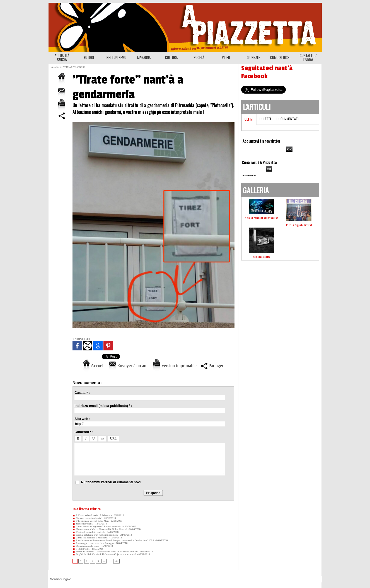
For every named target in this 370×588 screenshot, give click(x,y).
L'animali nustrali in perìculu (89, 532)
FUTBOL (89, 57)
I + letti (265, 119)
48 (116, 561)
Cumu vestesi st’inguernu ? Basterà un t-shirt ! (98, 526)
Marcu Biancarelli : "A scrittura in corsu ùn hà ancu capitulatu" (106, 552)
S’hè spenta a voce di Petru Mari (91, 521)
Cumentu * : (84, 432)
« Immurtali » (81, 549)
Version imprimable (175, 366)
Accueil (94, 366)
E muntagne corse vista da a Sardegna (93, 543)
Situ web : (82, 419)
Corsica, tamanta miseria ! (87, 518)
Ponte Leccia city (261, 257)
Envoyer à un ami (129, 366)
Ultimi (249, 119)
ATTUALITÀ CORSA (62, 57)
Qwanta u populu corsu (86, 546)
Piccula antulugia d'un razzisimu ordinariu (95, 535)
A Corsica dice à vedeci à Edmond (91, 515)
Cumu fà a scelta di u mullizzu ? (90, 538)
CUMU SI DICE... (281, 57)
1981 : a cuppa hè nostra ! (299, 225)
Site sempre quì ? (83, 524)
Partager (212, 366)
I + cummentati (288, 119)
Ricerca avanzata (249, 175)
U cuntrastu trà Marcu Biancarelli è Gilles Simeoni (100, 529)
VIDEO (226, 57)
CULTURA (171, 57)
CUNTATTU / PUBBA (308, 57)
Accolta (55, 67)
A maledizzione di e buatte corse (261, 218)
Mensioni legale (61, 579)
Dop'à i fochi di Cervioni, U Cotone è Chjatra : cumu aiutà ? (104, 554)
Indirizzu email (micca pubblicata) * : (103, 406)
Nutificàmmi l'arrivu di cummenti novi (111, 482)
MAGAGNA (144, 57)
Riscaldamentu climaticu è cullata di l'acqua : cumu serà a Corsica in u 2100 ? (113, 540)
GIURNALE (253, 57)
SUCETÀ (199, 57)
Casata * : (82, 393)
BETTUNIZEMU (116, 57)
